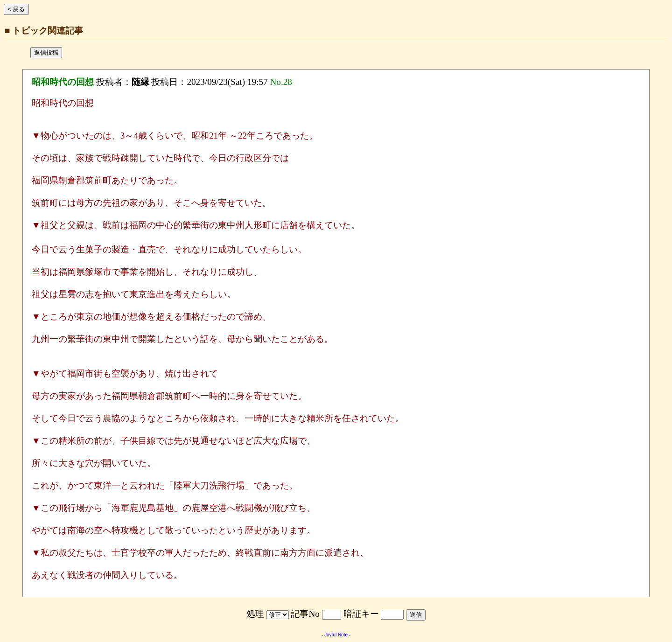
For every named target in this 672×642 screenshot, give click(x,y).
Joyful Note (336, 635)
